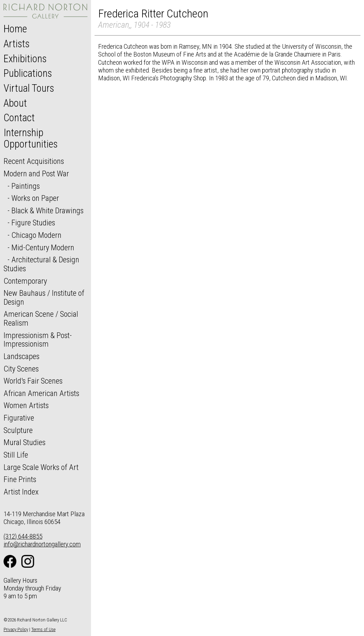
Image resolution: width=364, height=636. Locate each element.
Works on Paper (35, 198)
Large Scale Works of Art (41, 467)
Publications (28, 73)
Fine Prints (20, 479)
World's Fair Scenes (33, 381)
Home (15, 29)
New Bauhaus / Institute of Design (44, 297)
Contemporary (25, 281)
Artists (17, 44)
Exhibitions (25, 59)
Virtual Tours (29, 88)
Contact (19, 118)
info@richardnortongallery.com (42, 544)
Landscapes (22, 356)
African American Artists (41, 393)
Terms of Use (43, 629)
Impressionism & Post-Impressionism (38, 340)
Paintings (26, 186)
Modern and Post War (36, 173)
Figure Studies (33, 223)
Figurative (19, 418)
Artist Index (21, 492)
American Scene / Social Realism (41, 318)
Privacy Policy (16, 629)
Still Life (16, 455)
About (15, 103)
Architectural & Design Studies (41, 264)
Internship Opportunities (31, 138)
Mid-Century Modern (43, 247)
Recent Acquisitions (34, 161)
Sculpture (18, 430)
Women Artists (26, 405)
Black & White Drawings (47, 210)
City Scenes (21, 369)
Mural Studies (25, 442)
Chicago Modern (36, 235)
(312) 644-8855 (23, 536)
